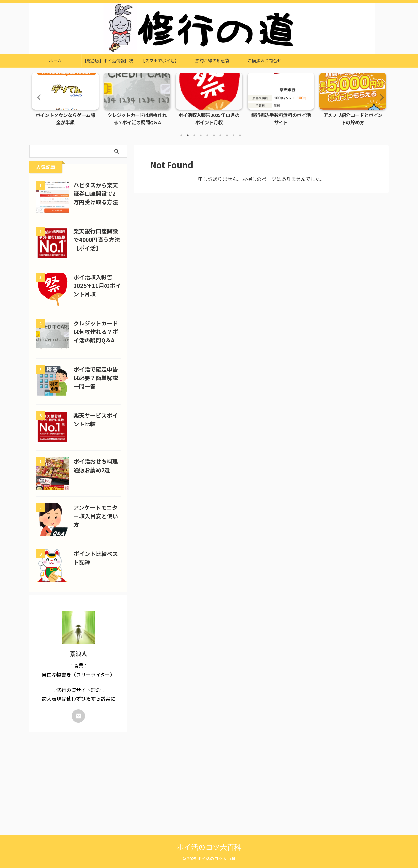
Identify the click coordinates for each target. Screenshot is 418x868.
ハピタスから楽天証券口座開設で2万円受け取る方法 (97, 193)
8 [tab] (227, 135)
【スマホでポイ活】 (160, 61)
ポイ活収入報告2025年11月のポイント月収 (209, 119)
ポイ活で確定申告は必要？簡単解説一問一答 (96, 378)
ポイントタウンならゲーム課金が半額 (65, 119)
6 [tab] (214, 135)
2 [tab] (188, 135)
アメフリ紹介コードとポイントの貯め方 (353, 119)
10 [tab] (240, 135)
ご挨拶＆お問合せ (265, 61)
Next (380, 97)
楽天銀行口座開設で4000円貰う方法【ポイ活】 (96, 240)
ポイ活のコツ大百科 (209, 847)
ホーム (55, 61)
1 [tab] (181, 135)
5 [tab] (207, 135)
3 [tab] (194, 135)
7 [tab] (220, 135)
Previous (38, 97)
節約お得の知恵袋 (212, 61)
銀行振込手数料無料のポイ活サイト (281, 119)
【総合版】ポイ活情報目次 (108, 61)
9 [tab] (233, 135)
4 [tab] (201, 135)
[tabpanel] (65, 101)
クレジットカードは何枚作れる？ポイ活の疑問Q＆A (137, 119)
